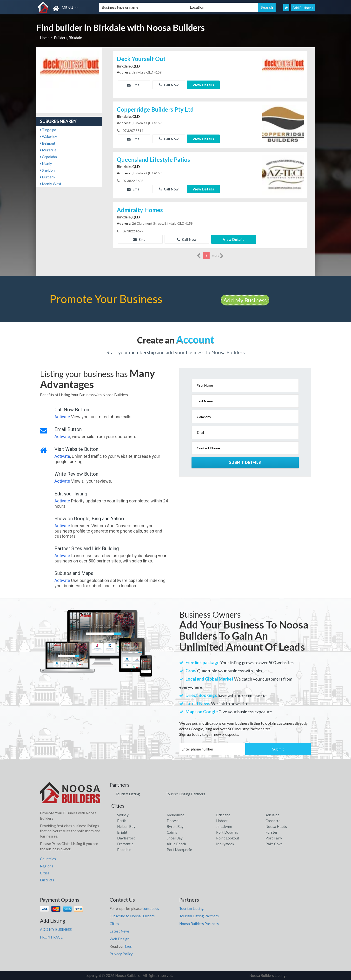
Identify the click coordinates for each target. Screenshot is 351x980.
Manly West (51, 184)
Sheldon (47, 170)
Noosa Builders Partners (199, 924)
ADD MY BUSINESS (56, 929)
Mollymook (225, 844)
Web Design (119, 939)
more (218, 256)
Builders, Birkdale (68, 38)
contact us (151, 908)
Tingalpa (48, 130)
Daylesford (126, 838)
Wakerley (49, 136)
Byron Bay (175, 826)
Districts (47, 880)
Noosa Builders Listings (268, 975)
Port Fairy (274, 838)
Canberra (273, 821)
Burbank (48, 177)
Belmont (48, 143)
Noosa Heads (276, 826)
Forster (272, 832)
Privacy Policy (121, 954)
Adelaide (272, 815)
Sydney (123, 815)
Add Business (303, 8)
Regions (47, 866)
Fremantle (125, 844)
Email (134, 85)
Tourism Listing (128, 794)
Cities (45, 873)
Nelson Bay (126, 826)
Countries (48, 859)
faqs (128, 946)
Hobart (222, 821)
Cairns (172, 832)
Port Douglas (227, 832)
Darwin (173, 821)
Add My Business (245, 300)
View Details (203, 85)
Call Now (169, 85)
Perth (122, 821)
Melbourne (175, 815)
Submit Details (245, 462)
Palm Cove (274, 844)
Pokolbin (124, 850)
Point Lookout (228, 838)
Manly (46, 163)
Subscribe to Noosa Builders (132, 916)
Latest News (120, 931)
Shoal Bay (175, 838)
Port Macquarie (179, 850)
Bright (122, 832)
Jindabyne (224, 826)
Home (45, 38)
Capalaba (48, 157)
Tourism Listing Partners (185, 794)
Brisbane (223, 815)
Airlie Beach (176, 844)
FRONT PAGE (51, 937)
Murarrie (48, 150)
